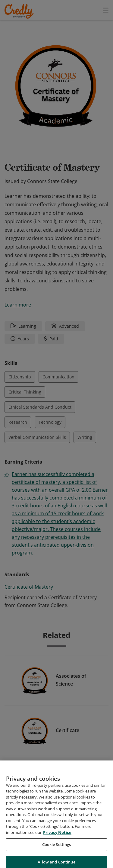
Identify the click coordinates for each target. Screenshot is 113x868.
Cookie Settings (57, 854)
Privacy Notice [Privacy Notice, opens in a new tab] (57, 842)
